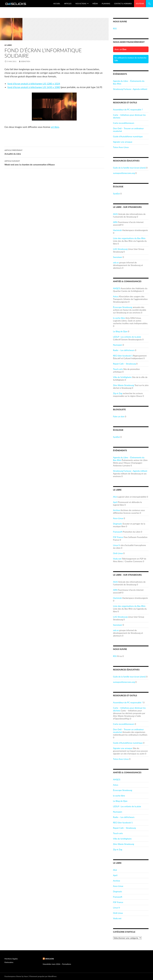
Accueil (57, 4)
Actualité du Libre (54, 152)
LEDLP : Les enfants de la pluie (127, 337)
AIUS (115, 214)
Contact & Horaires (123, 4)
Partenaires (9, 962)
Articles (68, 4)
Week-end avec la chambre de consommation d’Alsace (54, 163)
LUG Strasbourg (120, 249)
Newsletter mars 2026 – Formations (57, 964)
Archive (117, 510)
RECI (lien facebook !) (123, 356)
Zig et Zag (118, 393)
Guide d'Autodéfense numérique (128, 136)
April (115, 502)
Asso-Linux (118, 518)
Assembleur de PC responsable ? (128, 110)
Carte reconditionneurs (124, 123)
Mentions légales (11, 959)
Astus (116, 296)
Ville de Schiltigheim (122, 377)
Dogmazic (118, 524)
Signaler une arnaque (123, 142)
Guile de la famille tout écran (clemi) (129, 168)
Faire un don (119, 416)
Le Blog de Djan (120, 331)
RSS (115, 28)
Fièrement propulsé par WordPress (43, 976)
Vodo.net (117, 559)
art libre (55, 127)
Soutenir (140, 4)
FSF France (118, 537)
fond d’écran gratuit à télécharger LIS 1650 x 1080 (34, 87)
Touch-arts (118, 369)
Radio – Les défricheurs (124, 350)
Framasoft (118, 532)
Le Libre (8, 45)
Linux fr (117, 545)
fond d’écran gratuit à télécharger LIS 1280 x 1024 (34, 83)
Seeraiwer (118, 257)
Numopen (118, 345)
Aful (115, 497)
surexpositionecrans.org (124, 173)
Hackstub (117, 230)
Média (95, 4)
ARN (115, 222)
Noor (26, 976)
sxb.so (116, 262)
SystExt (116, 194)
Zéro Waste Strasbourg (124, 385)
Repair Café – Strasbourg (124, 364)
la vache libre (119, 318)
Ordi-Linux (118, 553)
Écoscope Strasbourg (123, 307)
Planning (106, 4)
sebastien (26, 61)
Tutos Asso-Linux (121, 147)
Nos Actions (81, 4)
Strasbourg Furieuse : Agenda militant (130, 89)
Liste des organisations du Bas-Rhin (129, 238)
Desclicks (50, 959)
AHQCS (117, 288)
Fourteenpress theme (13, 976)
